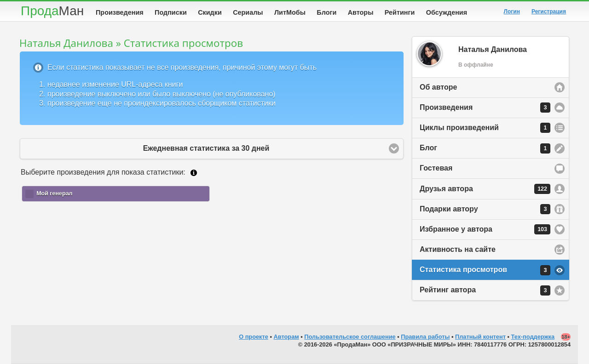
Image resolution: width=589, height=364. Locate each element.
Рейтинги (400, 12)
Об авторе (438, 87)
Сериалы (248, 12)
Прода (52, 11)
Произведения (120, 12)
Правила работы (425, 337)
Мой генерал (54, 193)
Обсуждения (447, 12)
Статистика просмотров (485, 270)
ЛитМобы (290, 12)
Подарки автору (485, 209)
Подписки (171, 12)
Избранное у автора (485, 229)
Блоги (326, 12)
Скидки (210, 12)
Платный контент (480, 337)
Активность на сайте (458, 249)
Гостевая (436, 168)
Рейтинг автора (485, 290)
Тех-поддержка (533, 337)
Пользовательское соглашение (350, 337)
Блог (485, 148)
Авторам (286, 337)
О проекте (254, 337)
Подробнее (194, 173)
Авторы (361, 12)
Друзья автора (485, 189)
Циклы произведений (485, 128)
